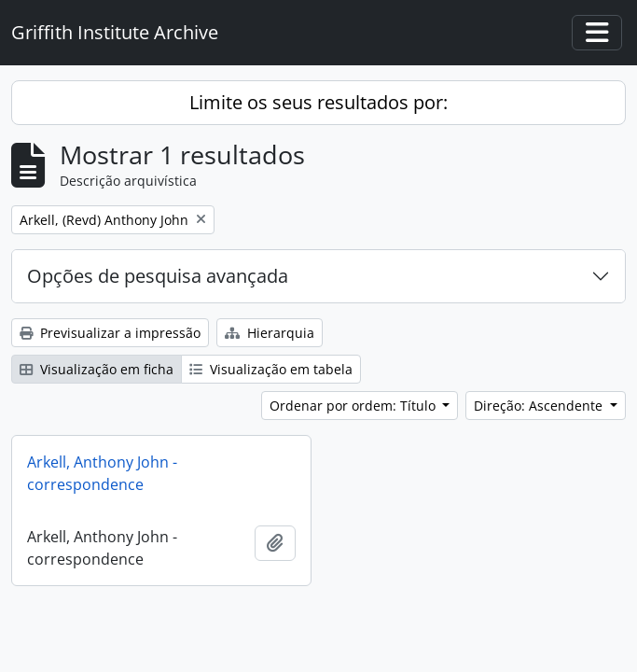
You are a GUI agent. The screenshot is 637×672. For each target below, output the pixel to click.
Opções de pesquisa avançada (158, 276)
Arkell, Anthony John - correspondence (102, 473)
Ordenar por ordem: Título (354, 406)
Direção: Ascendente (540, 406)
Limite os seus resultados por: (318, 102)
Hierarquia (270, 333)
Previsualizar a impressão (110, 333)
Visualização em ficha (97, 369)
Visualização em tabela (271, 369)
